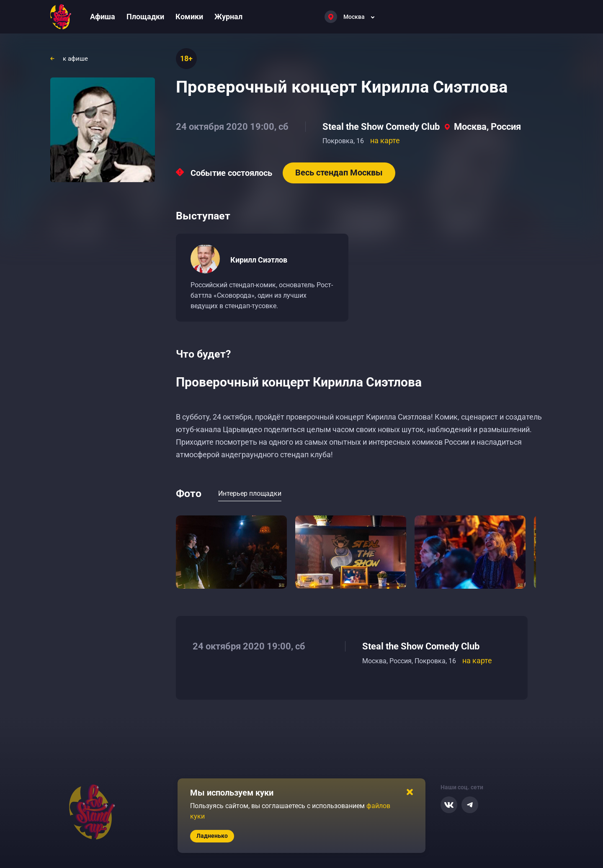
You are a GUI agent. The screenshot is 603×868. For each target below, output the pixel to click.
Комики (189, 17)
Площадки (145, 17)
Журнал (228, 17)
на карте (385, 140)
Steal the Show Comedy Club (381, 127)
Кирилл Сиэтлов (259, 260)
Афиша (103, 17)
